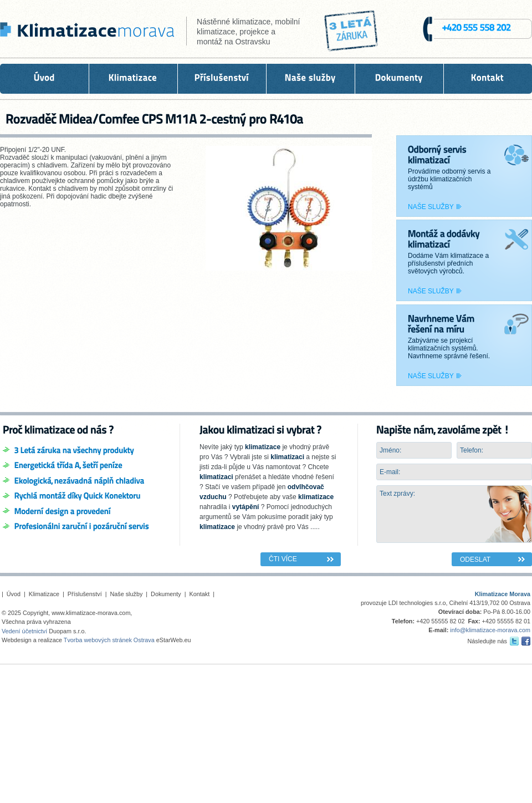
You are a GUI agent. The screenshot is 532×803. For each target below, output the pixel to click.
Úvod (14, 594)
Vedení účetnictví (24, 631)
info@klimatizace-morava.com (490, 630)
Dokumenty (166, 594)
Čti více (283, 559)
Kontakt (200, 594)
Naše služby (431, 207)
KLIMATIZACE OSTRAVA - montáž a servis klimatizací (85, 32)
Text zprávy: (454, 514)
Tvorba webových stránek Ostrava (109, 640)
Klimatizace (44, 594)
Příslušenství (85, 594)
